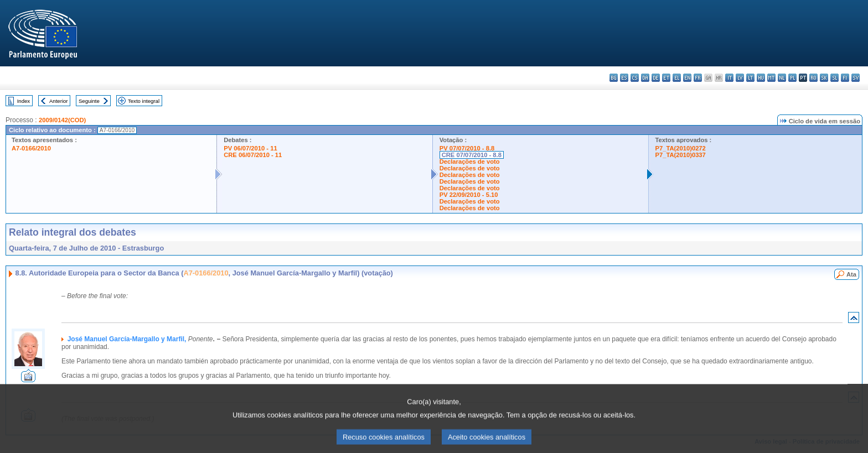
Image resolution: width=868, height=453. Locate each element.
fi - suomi (845, 78)
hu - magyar (761, 78)
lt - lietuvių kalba (750, 78)
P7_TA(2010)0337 (681, 155)
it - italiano (729, 78)
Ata (851, 274)
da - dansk (645, 78)
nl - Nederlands (782, 78)
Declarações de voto (470, 162)
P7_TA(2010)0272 (681, 148)
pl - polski (792, 78)
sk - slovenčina (824, 78)
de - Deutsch (656, 78)
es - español (624, 78)
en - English (687, 78)
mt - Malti (771, 78)
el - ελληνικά (677, 78)
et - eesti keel (666, 78)
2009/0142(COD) (62, 120)
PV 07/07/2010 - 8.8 (467, 148)
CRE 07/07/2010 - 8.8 (472, 155)
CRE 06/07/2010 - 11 (253, 155)
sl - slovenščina (835, 78)
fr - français (698, 78)
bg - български (614, 78)
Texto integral (144, 101)
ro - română (813, 78)
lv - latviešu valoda (740, 78)
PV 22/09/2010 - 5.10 (469, 195)
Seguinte (89, 101)
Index (24, 101)
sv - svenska (856, 78)
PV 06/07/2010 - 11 (250, 148)
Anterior (59, 101)
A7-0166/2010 (31, 148)
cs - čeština (635, 78)
